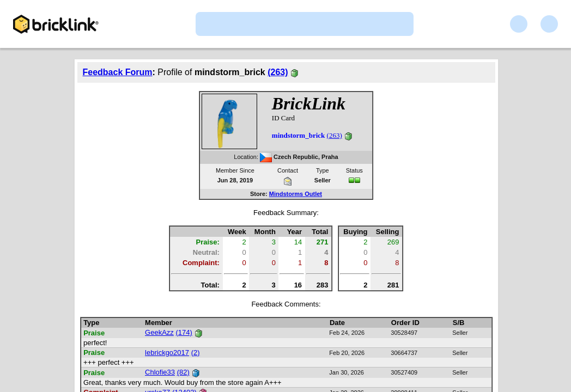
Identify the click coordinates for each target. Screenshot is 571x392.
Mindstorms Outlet (296, 194)
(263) (278, 72)
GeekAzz (159, 332)
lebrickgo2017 (167, 353)
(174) (184, 332)
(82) (183, 372)
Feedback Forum (118, 72)
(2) (196, 353)
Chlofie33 (160, 372)
